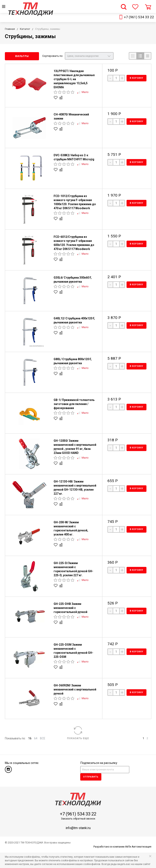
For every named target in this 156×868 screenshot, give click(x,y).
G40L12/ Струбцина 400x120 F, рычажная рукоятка (74, 320)
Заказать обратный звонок (78, 819)
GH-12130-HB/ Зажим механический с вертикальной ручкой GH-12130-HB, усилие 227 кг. (75, 488)
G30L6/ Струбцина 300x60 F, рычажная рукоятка (73, 280)
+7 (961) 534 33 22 (139, 17)
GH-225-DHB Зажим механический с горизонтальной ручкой (70, 608)
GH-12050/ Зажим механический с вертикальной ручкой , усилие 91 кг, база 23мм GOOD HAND (75, 447)
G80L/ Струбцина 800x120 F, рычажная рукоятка (73, 361)
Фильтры (22, 56)
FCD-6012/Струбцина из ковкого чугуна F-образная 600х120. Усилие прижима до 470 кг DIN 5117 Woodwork (74, 243)
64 (36, 738)
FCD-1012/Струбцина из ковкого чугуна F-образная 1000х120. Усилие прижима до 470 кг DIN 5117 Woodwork (75, 202)
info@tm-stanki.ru (78, 828)
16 (30, 738)
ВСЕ (43, 738)
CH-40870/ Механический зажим (71, 116)
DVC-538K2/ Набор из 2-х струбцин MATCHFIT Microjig (74, 157)
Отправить (91, 777)
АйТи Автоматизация (138, 847)
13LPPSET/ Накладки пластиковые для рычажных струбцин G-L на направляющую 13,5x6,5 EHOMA (74, 79)
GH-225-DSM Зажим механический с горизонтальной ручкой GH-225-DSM (73, 651)
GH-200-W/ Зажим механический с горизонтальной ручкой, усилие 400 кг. (71, 528)
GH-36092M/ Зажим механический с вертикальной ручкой (75, 689)
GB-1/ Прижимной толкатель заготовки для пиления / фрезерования (74, 404)
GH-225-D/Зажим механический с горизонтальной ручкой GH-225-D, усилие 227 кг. (73, 569)
